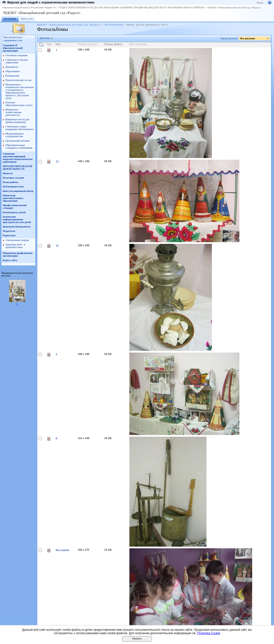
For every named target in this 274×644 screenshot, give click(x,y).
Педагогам (9, 231)
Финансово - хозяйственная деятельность (13, 112)
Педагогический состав (18, 80)
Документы (12, 67)
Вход (260, 3)
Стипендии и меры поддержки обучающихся (20, 128)
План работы (11, 182)
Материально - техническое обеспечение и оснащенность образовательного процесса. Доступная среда (20, 91)
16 (57, 246)
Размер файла (113, 44)
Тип (49, 44)
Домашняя (10, 19)
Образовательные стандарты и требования (19, 146)
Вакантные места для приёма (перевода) (17, 121)
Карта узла (27, 19)
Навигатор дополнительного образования (13, 198)
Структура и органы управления (17, 61)
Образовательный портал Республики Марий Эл (29, 7)
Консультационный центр (18, 191)
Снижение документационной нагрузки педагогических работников (18, 158)
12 (57, 161)
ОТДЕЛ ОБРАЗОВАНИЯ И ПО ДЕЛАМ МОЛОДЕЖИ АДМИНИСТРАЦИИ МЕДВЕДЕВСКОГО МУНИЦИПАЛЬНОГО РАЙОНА (132, 7)
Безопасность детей (14, 212)
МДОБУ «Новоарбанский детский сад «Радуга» (234, 7)
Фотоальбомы (114, 25)
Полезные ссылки (13, 178)
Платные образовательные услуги (19, 104)
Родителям (9, 235)
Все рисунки (248, 38)
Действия (45, 38)
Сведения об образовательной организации (13, 48)
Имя (58, 44)
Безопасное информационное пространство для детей (17, 219)
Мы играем (62, 550)
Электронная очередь (17, 240)
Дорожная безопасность (17, 227)
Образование (13, 71)
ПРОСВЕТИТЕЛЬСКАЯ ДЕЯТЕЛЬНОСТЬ (17, 168)
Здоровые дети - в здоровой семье (15, 246)
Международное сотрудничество (14, 135)
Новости (8, 173)
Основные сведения (16, 55)
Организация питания (18, 141)
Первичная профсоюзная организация (18, 254)
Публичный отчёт (13, 187)
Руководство (12, 76)
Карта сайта (10, 260)
